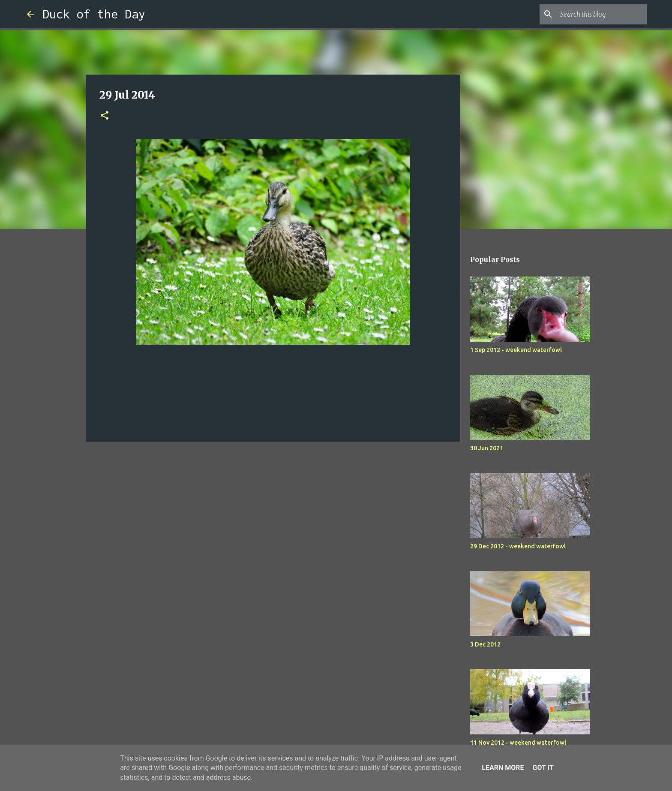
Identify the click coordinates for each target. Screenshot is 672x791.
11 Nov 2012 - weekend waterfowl (518, 743)
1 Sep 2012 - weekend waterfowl (516, 350)
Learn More (503, 768)
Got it (543, 768)
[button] (105, 116)
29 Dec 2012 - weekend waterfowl (518, 546)
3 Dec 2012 (485, 644)
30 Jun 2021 (487, 448)
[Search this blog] (602, 14)
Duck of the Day (94, 14)
